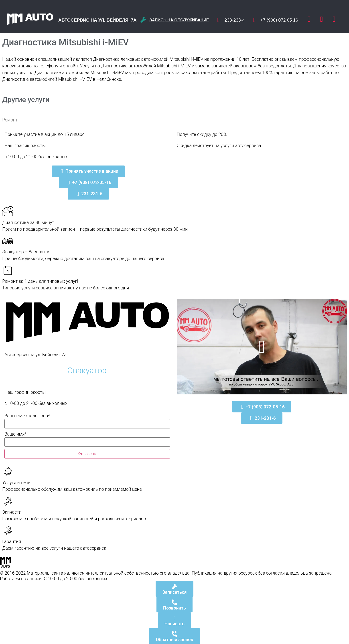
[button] (262, 347)
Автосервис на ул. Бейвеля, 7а (97, 20)
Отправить (87, 454)
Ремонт (10, 120)
